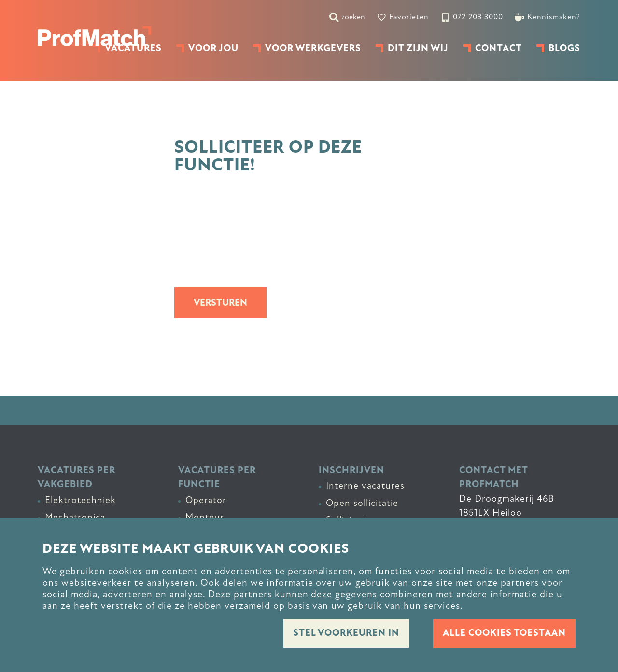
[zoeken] (347, 17)
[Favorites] (403, 17)
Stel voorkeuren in (346, 633)
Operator (206, 500)
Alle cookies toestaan (504, 633)
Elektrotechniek (80, 500)
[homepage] (94, 36)
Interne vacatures (365, 486)
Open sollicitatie (362, 503)
